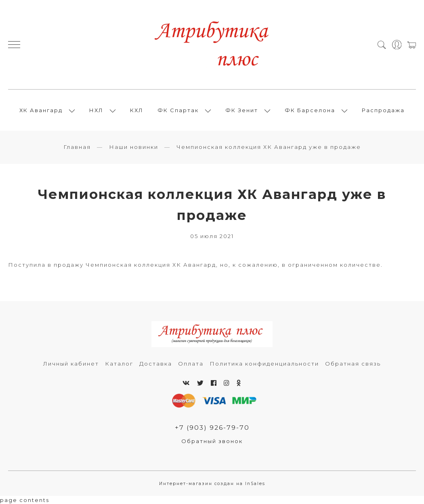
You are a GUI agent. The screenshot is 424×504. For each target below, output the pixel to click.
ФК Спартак (178, 110)
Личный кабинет (71, 364)
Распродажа (383, 110)
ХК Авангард (41, 110)
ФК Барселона (310, 110)
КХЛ (137, 110)
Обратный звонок (212, 441)
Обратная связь (353, 364)
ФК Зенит (242, 110)
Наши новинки (134, 147)
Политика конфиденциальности (264, 364)
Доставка (156, 364)
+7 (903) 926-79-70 (212, 428)
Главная (77, 147)
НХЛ (96, 110)
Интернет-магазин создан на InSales (212, 484)
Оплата (191, 364)
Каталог (119, 364)
